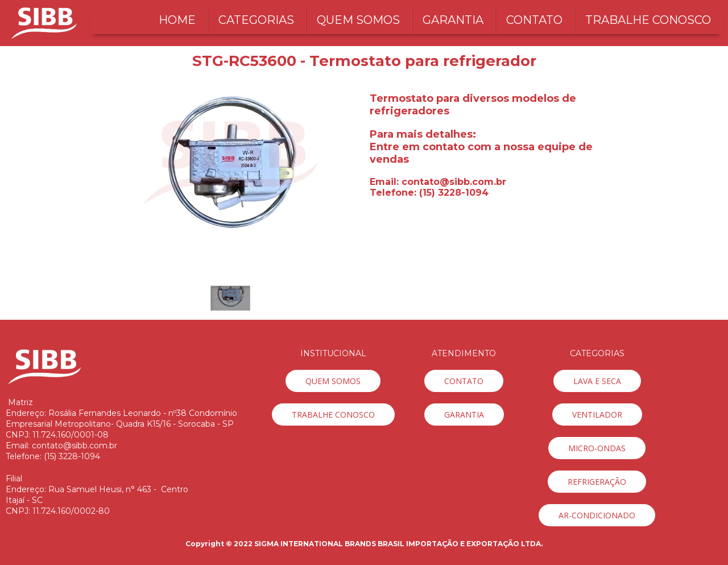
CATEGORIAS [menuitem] (256, 20)
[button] (230, 298)
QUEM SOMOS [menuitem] (358, 20)
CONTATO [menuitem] (534, 20)
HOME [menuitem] (177, 20)
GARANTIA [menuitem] (453, 20)
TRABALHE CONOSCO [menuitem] (648, 20)
